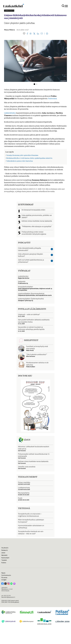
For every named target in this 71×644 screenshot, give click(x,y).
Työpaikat (4, 560)
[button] (34, 84)
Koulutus (4, 563)
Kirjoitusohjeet (5, 558)
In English (4, 580)
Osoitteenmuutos (6, 575)
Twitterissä (52, 99)
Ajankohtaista (9, 11)
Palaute (3, 573)
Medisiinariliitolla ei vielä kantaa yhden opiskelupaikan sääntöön (29, 158)
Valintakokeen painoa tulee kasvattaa (20, 161)
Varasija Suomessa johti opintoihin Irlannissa (22, 155)
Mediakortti (5, 550)
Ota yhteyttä (5, 548)
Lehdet (3, 553)
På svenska (4, 578)
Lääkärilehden (10, 113)
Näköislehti (4, 555)
